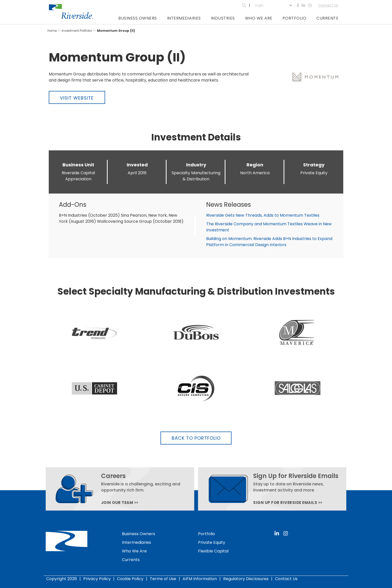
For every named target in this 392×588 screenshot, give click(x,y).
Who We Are (259, 18)
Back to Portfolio (196, 438)
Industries (223, 18)
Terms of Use (163, 579)
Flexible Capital (213, 551)
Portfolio (295, 18)
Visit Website (77, 98)
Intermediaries (184, 18)
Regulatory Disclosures (246, 579)
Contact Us (328, 5)
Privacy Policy (97, 579)
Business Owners (138, 18)
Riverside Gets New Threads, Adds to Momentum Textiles (263, 215)
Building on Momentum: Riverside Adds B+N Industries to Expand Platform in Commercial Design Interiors (269, 242)
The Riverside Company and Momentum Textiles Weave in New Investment (269, 227)
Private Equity (212, 542)
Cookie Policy (130, 579)
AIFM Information (200, 579)
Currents (327, 18)
